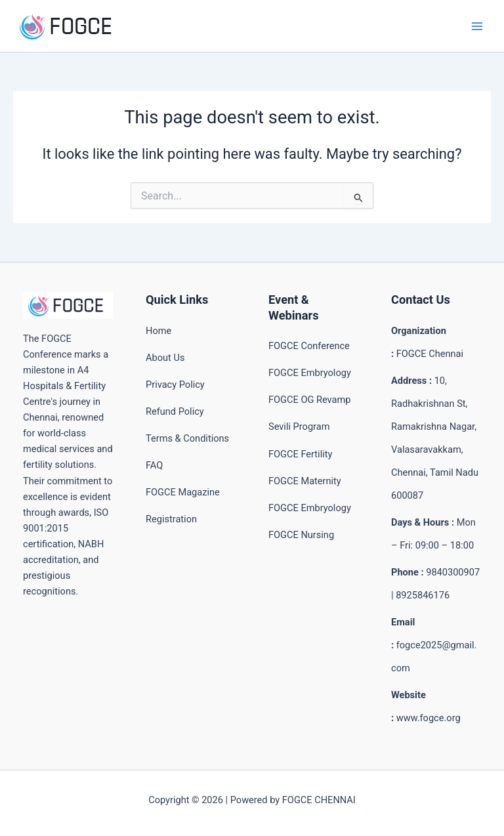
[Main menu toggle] (477, 26)
